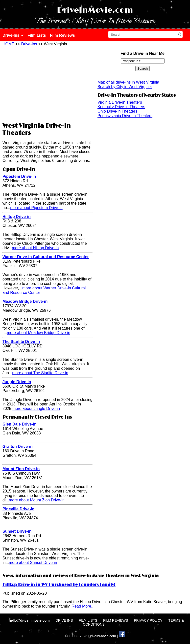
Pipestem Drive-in (19, 176)
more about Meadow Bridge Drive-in (39, 333)
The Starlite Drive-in (21, 342)
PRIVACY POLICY (148, 620)
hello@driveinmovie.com (30, 620)
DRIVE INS (64, 620)
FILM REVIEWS (116, 620)
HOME (8, 44)
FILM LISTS (88, 620)
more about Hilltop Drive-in (35, 248)
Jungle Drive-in (17, 382)
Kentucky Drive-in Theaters (121, 107)
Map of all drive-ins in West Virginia (128, 82)
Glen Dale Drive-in (20, 424)
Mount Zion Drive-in (21, 469)
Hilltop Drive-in (17, 217)
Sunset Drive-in (17, 531)
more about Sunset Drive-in (33, 563)
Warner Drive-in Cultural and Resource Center (46, 257)
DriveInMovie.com (95, 10)
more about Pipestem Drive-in (36, 208)
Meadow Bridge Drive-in (25, 301)
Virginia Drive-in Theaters (120, 102)
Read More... (83, 606)
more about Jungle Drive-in (36, 409)
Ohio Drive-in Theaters (117, 111)
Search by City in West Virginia (125, 87)
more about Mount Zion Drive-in (37, 500)
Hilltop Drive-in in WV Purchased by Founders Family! (59, 585)
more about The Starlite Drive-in (40, 373)
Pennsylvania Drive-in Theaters (125, 116)
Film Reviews (62, 35)
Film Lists (37, 35)
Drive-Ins (13, 35)
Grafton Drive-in (18, 446)
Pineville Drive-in (18, 509)
